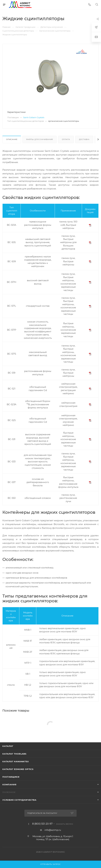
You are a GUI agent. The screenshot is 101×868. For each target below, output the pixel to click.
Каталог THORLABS (14, 754)
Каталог (8, 746)
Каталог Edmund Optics (18, 769)
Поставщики (11, 777)
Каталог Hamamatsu (16, 761)
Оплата (66, 139)
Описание (12, 139)
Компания (9, 785)
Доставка (84, 139)
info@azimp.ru (53, 830)
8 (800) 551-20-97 (42, 824)
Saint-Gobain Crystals (34, 117)
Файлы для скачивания (40, 139)
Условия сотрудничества (19, 800)
